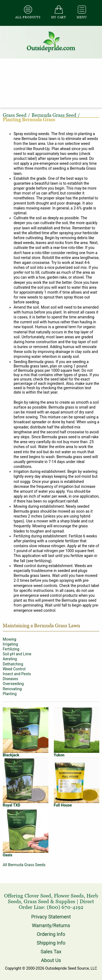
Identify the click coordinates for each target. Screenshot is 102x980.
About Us (51, 960)
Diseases (10, 679)
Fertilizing (11, 649)
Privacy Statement (51, 917)
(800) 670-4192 (65, 907)
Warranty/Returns (51, 925)
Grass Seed (36, 901)
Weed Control (14, 669)
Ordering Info (51, 934)
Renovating (12, 689)
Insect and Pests (17, 674)
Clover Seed (38, 896)
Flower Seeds (69, 896)
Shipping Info (51, 943)
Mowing (10, 639)
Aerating (10, 659)
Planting (10, 694)
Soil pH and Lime (17, 654)
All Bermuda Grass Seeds (24, 865)
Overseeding (13, 684)
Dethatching (13, 664)
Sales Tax (51, 952)
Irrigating (10, 644)
